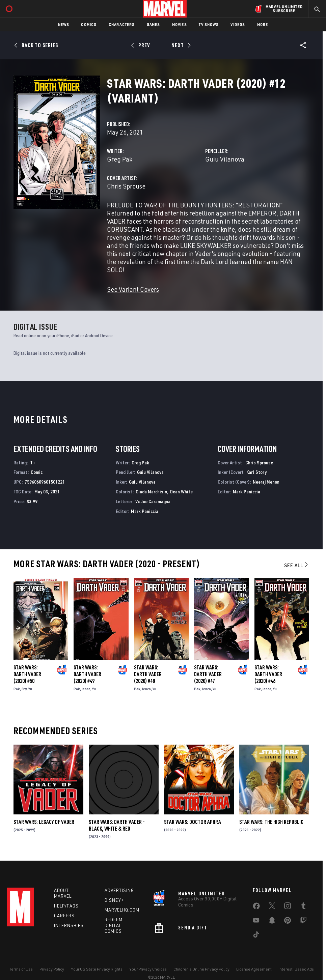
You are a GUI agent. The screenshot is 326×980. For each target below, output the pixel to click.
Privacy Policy (52, 969)
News (64, 24)
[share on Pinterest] (288, 922)
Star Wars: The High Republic (271, 822)
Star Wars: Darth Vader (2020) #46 (268, 674)
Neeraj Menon (266, 482)
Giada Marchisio (151, 492)
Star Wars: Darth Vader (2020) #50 (27, 674)
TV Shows (209, 24)
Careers (64, 916)
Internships (69, 925)
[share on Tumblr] (303, 907)
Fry (24, 689)
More (263, 24)
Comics (89, 24)
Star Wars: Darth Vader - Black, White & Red (117, 825)
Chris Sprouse (126, 186)
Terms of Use (21, 969)
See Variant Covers (133, 289)
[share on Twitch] (303, 922)
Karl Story (256, 472)
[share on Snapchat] (272, 922)
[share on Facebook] (256, 907)
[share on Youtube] (256, 922)
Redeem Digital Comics (114, 925)
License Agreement (254, 969)
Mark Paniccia (145, 511)
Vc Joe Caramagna (153, 501)
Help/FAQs (66, 906)
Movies (179, 24)
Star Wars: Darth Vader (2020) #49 (87, 674)
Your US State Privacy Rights (97, 969)
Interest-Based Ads (296, 969)
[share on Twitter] (272, 907)
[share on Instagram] (288, 907)
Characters (122, 24)
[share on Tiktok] (256, 936)
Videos (238, 24)
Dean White (181, 492)
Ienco (86, 689)
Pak (17, 689)
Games (153, 24)
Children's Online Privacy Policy (201, 969)
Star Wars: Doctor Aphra (193, 822)
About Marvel (63, 893)
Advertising (119, 890)
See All (297, 565)
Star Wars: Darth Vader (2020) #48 (148, 674)
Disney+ (114, 900)
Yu (30, 689)
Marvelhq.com (122, 910)
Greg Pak (120, 159)
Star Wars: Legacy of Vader (44, 822)
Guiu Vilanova (225, 159)
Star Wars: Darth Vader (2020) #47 (208, 674)
